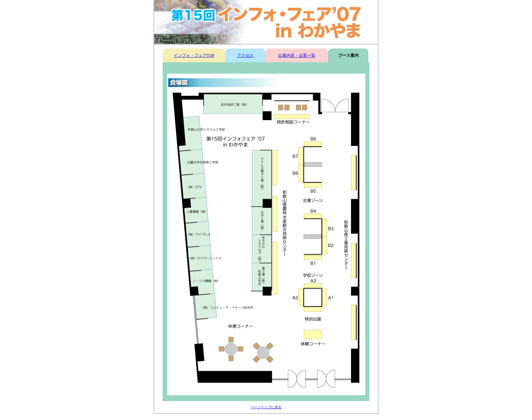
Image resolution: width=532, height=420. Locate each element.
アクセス (245, 55)
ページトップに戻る (266, 407)
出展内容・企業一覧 (297, 55)
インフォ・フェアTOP (194, 55)
